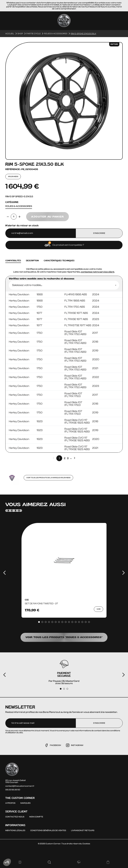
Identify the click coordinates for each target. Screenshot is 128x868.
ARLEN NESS (13, 177)
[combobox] (64, 285)
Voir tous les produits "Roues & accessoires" (64, 637)
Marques (25, 803)
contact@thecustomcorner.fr (20, 786)
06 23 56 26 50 (13, 790)
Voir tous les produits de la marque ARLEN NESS (48, 478)
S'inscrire (99, 723)
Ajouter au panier (47, 217)
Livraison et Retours (83, 830)
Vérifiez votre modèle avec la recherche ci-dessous (42, 279)
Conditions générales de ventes (48, 830)
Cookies (86, 844)
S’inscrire (99, 233)
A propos (10, 803)
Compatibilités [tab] (13, 261)
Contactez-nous (15, 817)
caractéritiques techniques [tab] (59, 261)
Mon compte (36, 817)
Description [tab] (32, 261)
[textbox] (64, 285)
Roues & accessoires (19, 206)
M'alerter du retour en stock (22, 226)
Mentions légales (15, 830)
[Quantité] (14, 217)
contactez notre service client (97, 272)
